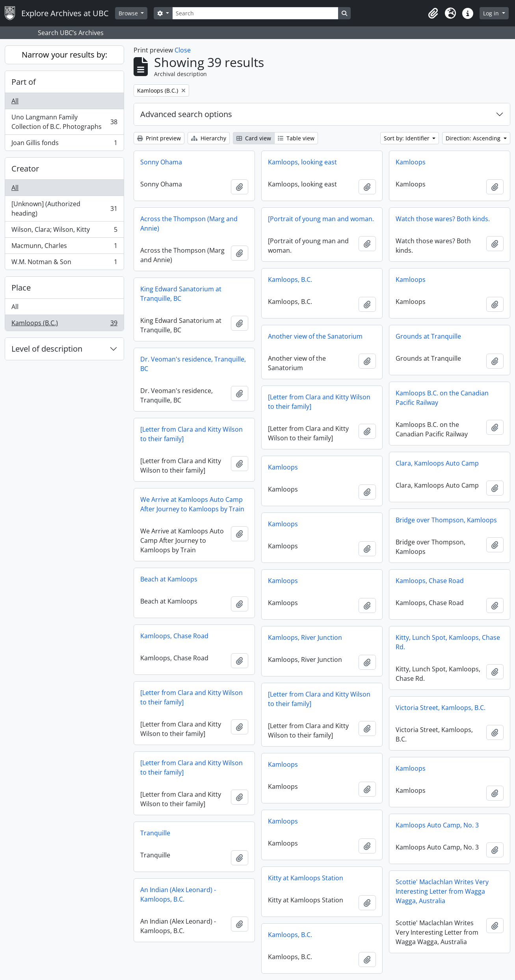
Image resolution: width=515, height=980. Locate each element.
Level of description (47, 349)
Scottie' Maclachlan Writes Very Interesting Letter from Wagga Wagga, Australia (442, 891)
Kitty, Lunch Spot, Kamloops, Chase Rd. (448, 642)
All (15, 101)
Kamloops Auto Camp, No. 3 (437, 825)
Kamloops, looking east (302, 162)
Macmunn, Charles (64, 247)
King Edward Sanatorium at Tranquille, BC (181, 294)
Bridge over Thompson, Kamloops (446, 520)
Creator (25, 169)
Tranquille (155, 833)
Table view (296, 138)
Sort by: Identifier (407, 138)
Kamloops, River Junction (305, 637)
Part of (24, 82)
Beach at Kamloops (169, 579)
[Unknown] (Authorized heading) (64, 209)
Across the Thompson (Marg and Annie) (189, 224)
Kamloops (411, 162)
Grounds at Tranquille (428, 336)
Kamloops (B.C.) (64, 324)
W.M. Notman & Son (64, 263)
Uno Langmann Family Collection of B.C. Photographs (64, 122)
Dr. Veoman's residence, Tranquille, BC (193, 364)
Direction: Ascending (474, 138)
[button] (433, 13)
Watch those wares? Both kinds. (443, 219)
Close (183, 50)
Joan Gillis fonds (64, 144)
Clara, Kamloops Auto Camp (437, 463)
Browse (129, 13)
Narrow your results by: (64, 55)
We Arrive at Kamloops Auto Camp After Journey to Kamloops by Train (192, 504)
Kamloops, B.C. (290, 279)
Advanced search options (186, 114)
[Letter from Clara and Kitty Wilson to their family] (319, 402)
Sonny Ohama (161, 162)
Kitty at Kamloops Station (306, 878)
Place (21, 288)
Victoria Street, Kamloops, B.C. (441, 708)
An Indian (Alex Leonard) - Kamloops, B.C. (178, 894)
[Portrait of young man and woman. (321, 219)
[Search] (255, 13)
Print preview (159, 138)
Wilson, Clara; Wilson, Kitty (64, 231)
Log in (492, 13)
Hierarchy (209, 138)
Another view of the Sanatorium (315, 336)
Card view (254, 138)
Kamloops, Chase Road (430, 581)
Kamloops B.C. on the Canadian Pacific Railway (442, 398)
